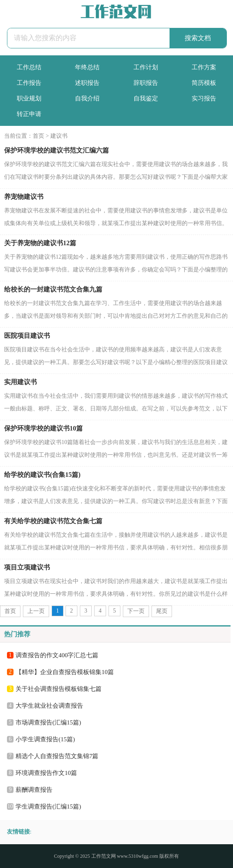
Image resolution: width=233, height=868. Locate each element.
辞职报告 (146, 83)
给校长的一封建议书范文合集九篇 (53, 289)
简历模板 (204, 83)
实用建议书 (20, 382)
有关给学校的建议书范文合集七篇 (53, 521)
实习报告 (204, 98)
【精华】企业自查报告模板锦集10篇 (65, 672)
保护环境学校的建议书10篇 (43, 428)
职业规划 (29, 98)
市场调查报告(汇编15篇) (48, 722)
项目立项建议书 (27, 567)
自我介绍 (87, 98)
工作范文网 (104, 856)
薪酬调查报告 (34, 790)
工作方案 (204, 67)
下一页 (136, 611)
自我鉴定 (146, 98)
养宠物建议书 (24, 197)
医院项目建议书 (27, 336)
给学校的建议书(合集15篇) (42, 475)
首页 (38, 136)
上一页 (36, 611)
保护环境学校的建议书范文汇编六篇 (57, 150)
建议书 (59, 136)
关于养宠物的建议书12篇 (40, 243)
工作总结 (29, 67)
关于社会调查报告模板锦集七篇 (59, 689)
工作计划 (146, 67)
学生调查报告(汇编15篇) (48, 806)
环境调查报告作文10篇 (46, 773)
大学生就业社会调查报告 (49, 706)
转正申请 (29, 114)
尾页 (162, 611)
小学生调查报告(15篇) (45, 739)
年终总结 (87, 67)
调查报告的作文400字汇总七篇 (57, 655)
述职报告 (87, 83)
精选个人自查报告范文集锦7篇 (57, 756)
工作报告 (29, 83)
